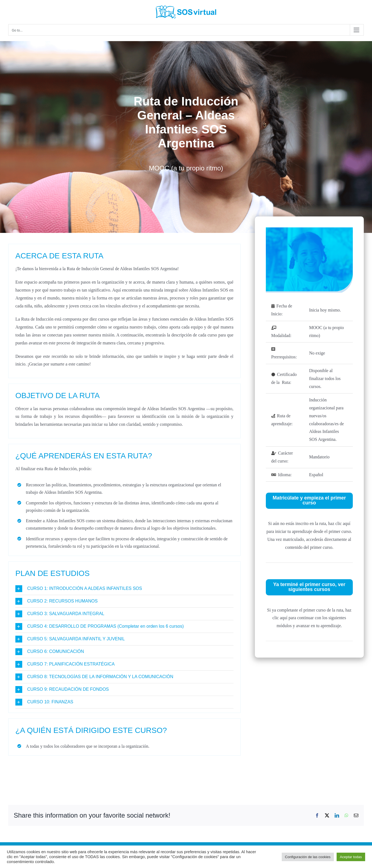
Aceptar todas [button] (351, 857)
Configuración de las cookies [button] (308, 857)
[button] (124, 589)
